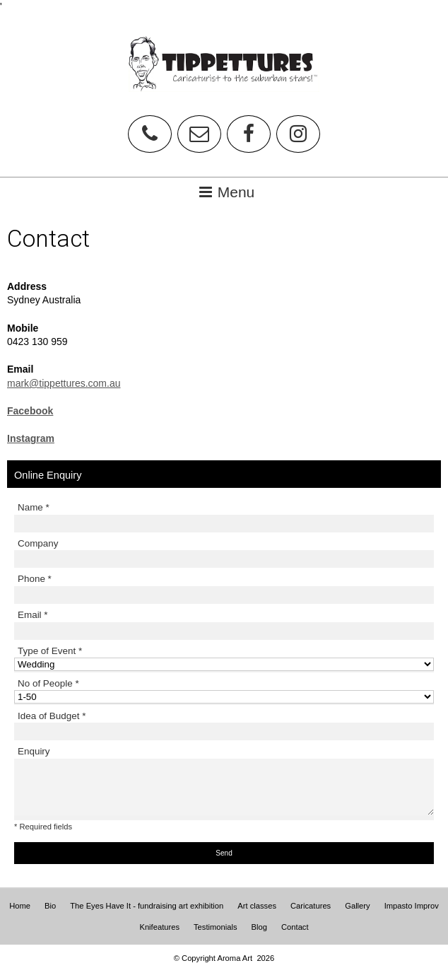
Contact (295, 927)
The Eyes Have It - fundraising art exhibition (147, 906)
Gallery (357, 906)
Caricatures (311, 906)
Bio (50, 906)
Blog (259, 927)
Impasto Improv (412, 906)
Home (20, 906)
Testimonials (216, 927)
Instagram (31, 438)
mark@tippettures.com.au (64, 383)
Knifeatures (159, 927)
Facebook (30, 411)
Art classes (257, 906)
